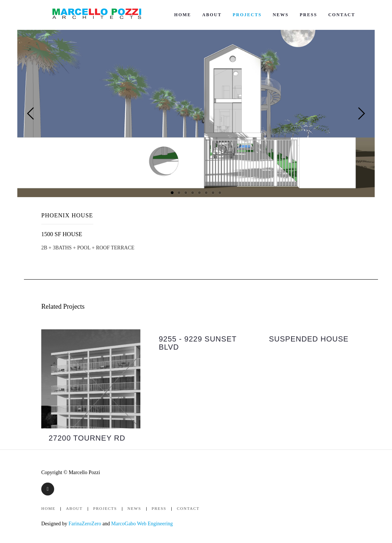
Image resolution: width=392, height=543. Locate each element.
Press (309, 15)
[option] (91, 389)
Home (183, 15)
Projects (247, 15)
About (212, 15)
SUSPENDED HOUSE (309, 339)
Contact (342, 15)
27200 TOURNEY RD (87, 438)
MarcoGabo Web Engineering (142, 524)
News (281, 15)
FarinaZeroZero (85, 524)
